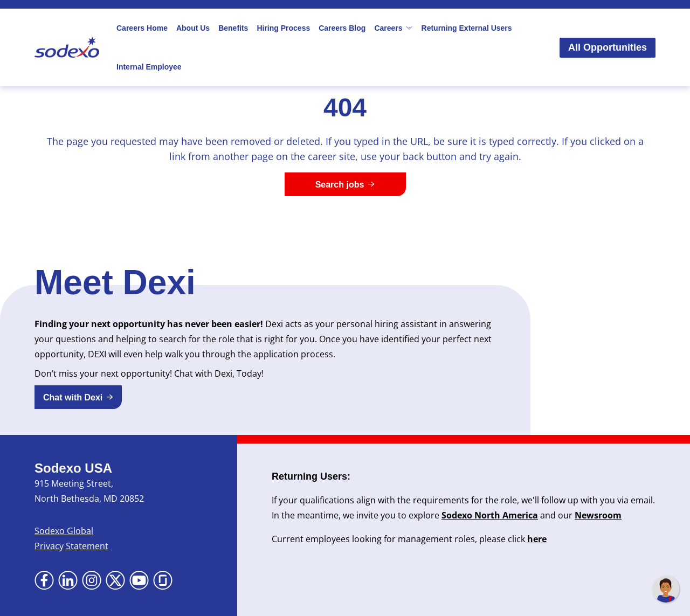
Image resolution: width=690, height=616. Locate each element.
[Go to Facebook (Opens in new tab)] (44, 580)
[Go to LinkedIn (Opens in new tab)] (68, 580)
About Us (193, 28)
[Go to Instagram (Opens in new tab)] (92, 580)
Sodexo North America (490, 515)
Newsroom (598, 515)
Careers (393, 28)
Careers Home (142, 28)
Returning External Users (467, 28)
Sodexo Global (64, 531)
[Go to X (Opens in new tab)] (115, 580)
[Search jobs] (345, 184)
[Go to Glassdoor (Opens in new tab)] (163, 580)
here (537, 539)
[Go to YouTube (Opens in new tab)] (139, 580)
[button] (78, 397)
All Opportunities (608, 47)
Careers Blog (342, 28)
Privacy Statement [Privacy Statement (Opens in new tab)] (71, 546)
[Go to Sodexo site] (67, 47)
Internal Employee (149, 67)
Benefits (233, 28)
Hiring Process (283, 28)
